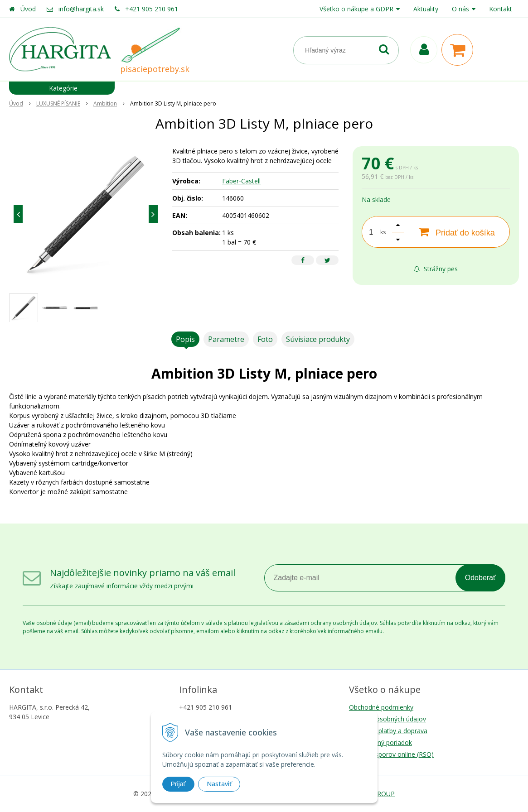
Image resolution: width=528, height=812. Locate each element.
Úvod (28, 9)
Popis (185, 339)
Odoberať (480, 578)
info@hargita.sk (81, 9)
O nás (460, 9)
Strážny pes (436, 269)
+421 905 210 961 (152, 9)
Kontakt (501, 9)
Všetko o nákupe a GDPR (356, 9)
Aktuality (426, 9)
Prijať (178, 784)
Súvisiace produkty (318, 339)
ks (383, 232)
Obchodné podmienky (381, 707)
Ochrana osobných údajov (388, 719)
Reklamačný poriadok (380, 742)
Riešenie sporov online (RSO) (391, 754)
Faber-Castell (241, 181)
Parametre (226, 339)
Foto (265, 339)
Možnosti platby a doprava (388, 731)
